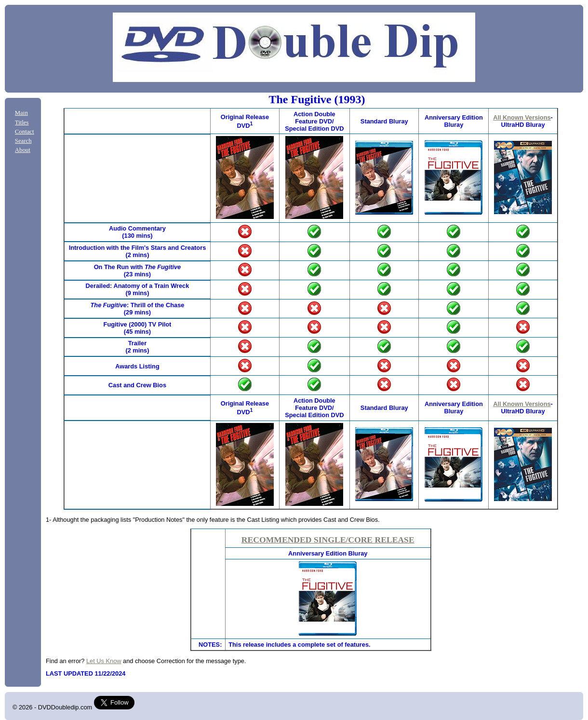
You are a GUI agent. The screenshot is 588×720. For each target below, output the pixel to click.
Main (21, 113)
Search (23, 141)
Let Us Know (104, 661)
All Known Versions (522, 117)
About (23, 150)
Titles (22, 122)
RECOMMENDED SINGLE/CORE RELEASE (328, 540)
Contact (25, 132)
